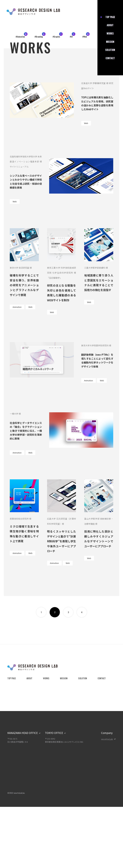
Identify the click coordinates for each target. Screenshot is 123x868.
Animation (17, 307)
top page (110, 17)
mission (110, 42)
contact (110, 58)
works (110, 33)
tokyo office (54, 733)
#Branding (39, 37)
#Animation (20, 37)
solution (110, 50)
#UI (71, 37)
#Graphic (56, 37)
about (110, 25)
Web (86, 123)
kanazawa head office (23, 733)
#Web (85, 37)
